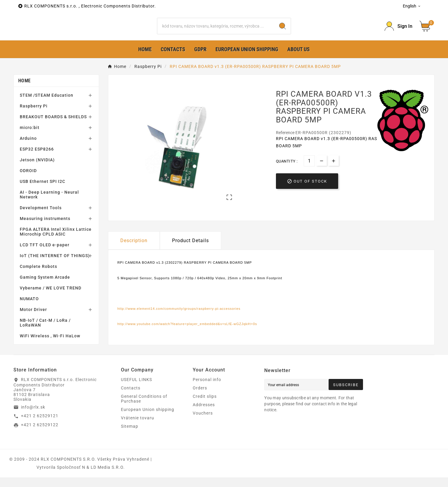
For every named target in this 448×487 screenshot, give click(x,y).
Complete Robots (38, 276)
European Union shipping (148, 419)
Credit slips (205, 406)
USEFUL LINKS (136, 389)
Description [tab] (134, 250)
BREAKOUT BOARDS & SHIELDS (53, 126)
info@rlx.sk (33, 416)
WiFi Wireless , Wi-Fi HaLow (50, 345)
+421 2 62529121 (40, 425)
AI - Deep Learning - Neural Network (49, 204)
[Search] (216, 31)
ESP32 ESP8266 (37, 159)
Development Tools (41, 217)
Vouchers (203, 423)
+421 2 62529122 (40, 434)
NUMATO (29, 308)
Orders (200, 398)
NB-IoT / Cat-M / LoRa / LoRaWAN (45, 332)
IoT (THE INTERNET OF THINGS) (55, 265)
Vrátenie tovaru (138, 427)
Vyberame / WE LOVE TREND (51, 298)
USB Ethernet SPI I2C (42, 191)
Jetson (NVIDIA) (37, 169)
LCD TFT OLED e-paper (45, 254)
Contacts (131, 398)
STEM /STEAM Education (47, 105)
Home (24, 90)
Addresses (204, 414)
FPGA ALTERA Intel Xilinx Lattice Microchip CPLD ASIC (56, 241)
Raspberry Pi (34, 116)
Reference (286, 142)
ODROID (28, 180)
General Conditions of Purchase (144, 408)
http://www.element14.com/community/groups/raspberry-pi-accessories (179, 318)
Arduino (28, 148)
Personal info (207, 389)
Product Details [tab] (190, 250)
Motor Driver (33, 319)
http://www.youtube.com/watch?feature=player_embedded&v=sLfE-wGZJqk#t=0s (187, 333)
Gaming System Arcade (45, 287)
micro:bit (30, 137)
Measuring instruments (45, 228)
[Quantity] (309, 170)
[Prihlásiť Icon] (398, 31)
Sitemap (130, 436)
